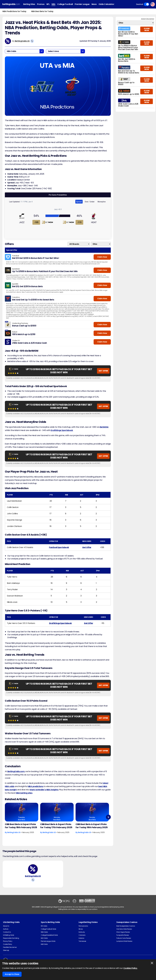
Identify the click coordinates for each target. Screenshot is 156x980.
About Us (6, 926)
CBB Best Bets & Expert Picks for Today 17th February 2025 (56, 826)
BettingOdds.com (16, 771)
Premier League (82, 4)
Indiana (81, 938)
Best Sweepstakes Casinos (126, 926)
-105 (36, 222)
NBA (53, 4)
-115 (79, 222)
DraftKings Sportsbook (62, 430)
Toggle (147, 4)
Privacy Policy (8, 941)
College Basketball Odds (49, 935)
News (94, 4)
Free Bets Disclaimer (10, 947)
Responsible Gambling (11, 938)
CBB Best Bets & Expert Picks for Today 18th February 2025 (21, 826)
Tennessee (82, 941)
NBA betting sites (24, 793)
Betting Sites (29, 4)
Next (108, 817)
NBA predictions (36, 786)
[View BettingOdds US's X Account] (32, 41)
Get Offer (87, 547)
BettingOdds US (22, 41)
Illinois (81, 929)
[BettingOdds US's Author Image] (33, 869)
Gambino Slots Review (124, 929)
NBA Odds (44, 932)
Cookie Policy (8, 944)
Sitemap (6, 950)
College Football (65, 4)
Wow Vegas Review (123, 932)
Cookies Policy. (130, 968)
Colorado (82, 935)
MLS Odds (44, 938)
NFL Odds (44, 926)
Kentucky (82, 932)
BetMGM (104, 427)
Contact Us (7, 932)
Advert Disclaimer (148, 19)
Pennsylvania (83, 926)
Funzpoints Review (123, 935)
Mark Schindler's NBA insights (44, 790)
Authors (6, 929)
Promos (41, 4)
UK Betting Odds (9, 935)
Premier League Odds (48, 941)
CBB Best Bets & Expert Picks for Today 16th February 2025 (92, 826)
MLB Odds (44, 944)
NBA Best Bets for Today (42, 11)
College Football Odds (49, 929)
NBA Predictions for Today (14, 11)
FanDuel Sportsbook (59, 547)
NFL (48, 4)
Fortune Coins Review (124, 938)
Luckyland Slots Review (124, 941)
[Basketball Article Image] (22, 812)
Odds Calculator (106, 4)
